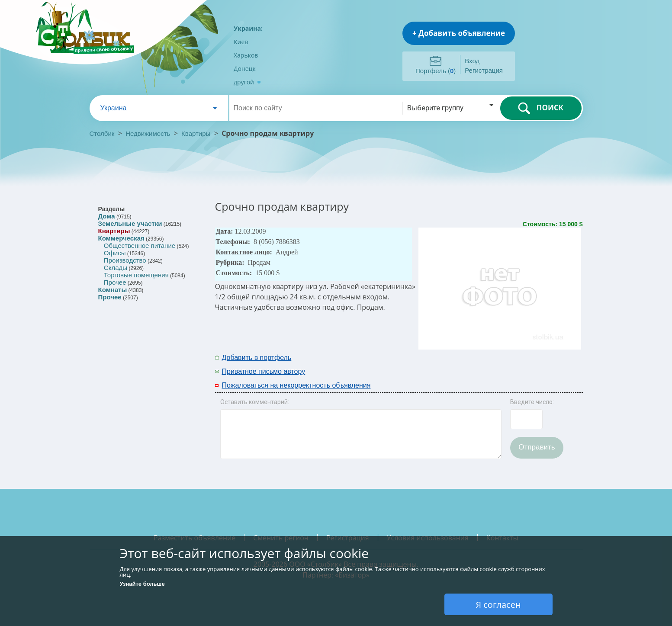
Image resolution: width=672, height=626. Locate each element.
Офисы (115, 253)
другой (247, 82)
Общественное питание (140, 246)
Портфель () (436, 71)
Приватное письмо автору (264, 371)
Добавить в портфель (257, 358)
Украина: (248, 28)
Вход (472, 61)
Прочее (115, 282)
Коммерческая (121, 238)
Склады (116, 268)
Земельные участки (130, 223)
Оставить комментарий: (255, 402)
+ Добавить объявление (459, 33)
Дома (107, 216)
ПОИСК (541, 108)
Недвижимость (148, 133)
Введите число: (532, 402)
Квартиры (196, 133)
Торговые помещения (136, 275)
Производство (125, 260)
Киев (241, 42)
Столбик (102, 133)
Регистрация (484, 70)
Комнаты (113, 290)
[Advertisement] (469, 364)
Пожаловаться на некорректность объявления (296, 385)
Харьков (246, 55)
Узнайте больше (142, 584)
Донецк (245, 69)
